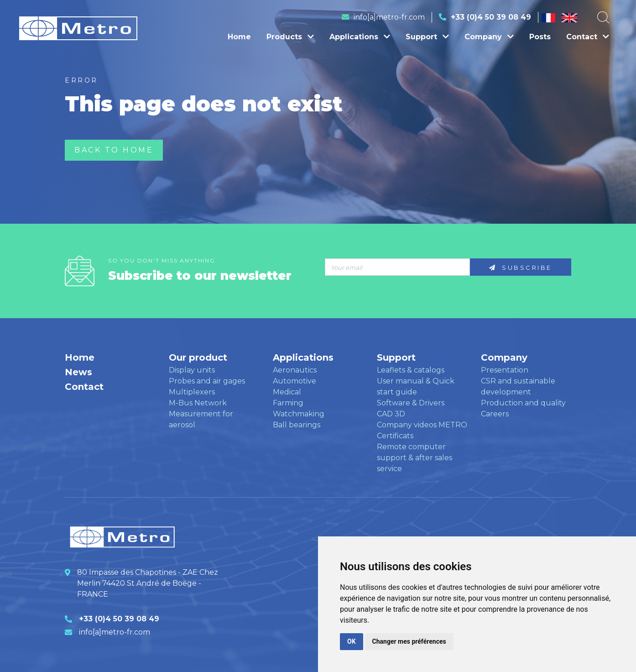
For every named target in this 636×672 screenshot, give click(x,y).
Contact (588, 37)
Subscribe (521, 268)
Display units (192, 370)
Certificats (395, 436)
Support (427, 37)
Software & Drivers (411, 403)
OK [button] (352, 641)
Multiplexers (192, 392)
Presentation (505, 370)
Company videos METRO (422, 425)
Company (489, 37)
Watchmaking (299, 414)
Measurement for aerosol (201, 419)
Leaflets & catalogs (411, 370)
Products (290, 37)
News (78, 372)
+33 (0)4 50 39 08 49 (491, 17)
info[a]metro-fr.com (389, 17)
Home (239, 37)
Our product (198, 357)
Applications (360, 37)
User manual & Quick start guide (416, 386)
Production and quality (523, 403)
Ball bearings (297, 425)
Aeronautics (295, 370)
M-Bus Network (198, 403)
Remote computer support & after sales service (414, 458)
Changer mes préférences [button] (409, 641)
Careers (495, 414)
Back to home (114, 150)
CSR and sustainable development (518, 386)
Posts (540, 37)
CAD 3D (391, 414)
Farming (288, 403)
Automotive (295, 381)
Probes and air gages (207, 381)
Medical (287, 392)
